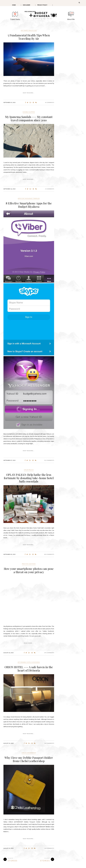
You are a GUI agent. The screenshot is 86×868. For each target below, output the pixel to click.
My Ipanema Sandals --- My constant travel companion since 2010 (29, 118)
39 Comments (49, 653)
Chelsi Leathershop (29, 753)
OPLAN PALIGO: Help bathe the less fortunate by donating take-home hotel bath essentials (29, 478)
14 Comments (49, 848)
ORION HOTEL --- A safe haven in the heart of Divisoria (29, 669)
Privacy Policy (42, 5)
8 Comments (50, 102)
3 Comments (50, 189)
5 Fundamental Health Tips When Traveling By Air (29, 37)
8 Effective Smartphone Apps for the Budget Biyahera (29, 205)
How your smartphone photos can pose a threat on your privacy (29, 570)
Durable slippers (29, 112)
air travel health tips (29, 30)
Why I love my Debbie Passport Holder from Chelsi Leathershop (29, 759)
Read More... (29, 643)
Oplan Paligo (29, 470)
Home (14, 5)
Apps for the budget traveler (29, 198)
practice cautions (29, 564)
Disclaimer (27, 5)
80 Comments (49, 554)
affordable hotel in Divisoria (29, 662)
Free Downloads (30, 12)
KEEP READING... (29, 93)
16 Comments (49, 743)
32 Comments (49, 460)
